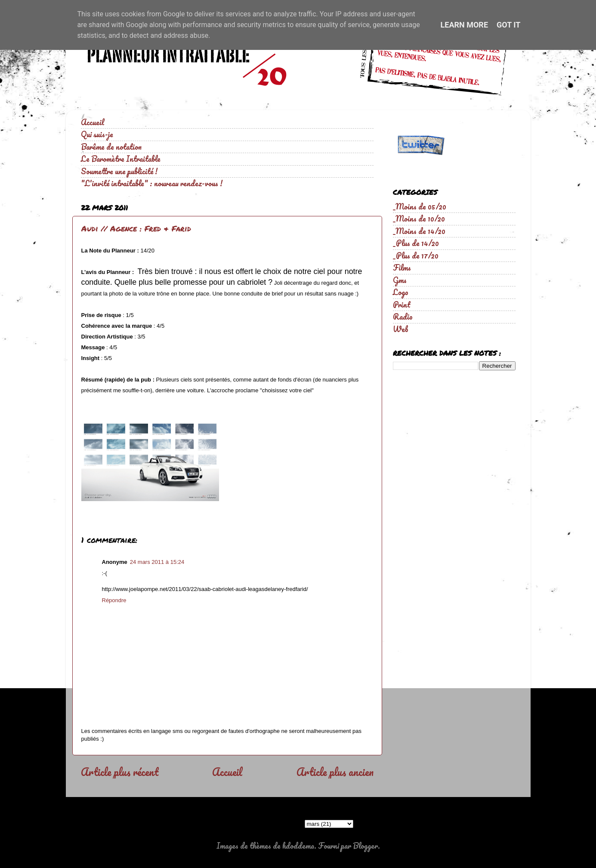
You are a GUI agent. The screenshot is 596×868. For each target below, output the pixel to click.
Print (402, 305)
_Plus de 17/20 (416, 255)
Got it (508, 25)
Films (402, 268)
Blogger (365, 846)
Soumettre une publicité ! (119, 171)
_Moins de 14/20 (419, 231)
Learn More (465, 25)
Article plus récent (120, 772)
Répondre (114, 600)
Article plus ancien (335, 772)
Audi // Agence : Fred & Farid (136, 228)
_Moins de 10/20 (419, 219)
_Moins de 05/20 (420, 206)
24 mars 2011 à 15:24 (157, 562)
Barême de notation (111, 147)
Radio (403, 317)
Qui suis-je (97, 134)
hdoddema (298, 846)
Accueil (93, 122)
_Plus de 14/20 (416, 243)
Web (401, 329)
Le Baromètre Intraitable (121, 159)
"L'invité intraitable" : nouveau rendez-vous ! (152, 183)
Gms (400, 280)
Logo (401, 292)
